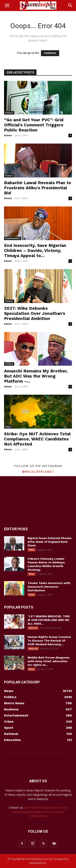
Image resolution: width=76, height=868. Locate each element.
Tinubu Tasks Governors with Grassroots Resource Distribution (49, 587)
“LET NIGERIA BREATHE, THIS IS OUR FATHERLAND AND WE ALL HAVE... (49, 620)
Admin (8, 135)
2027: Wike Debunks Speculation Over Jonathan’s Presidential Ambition (35, 313)
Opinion (33, 628)
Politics (9, 113)
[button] (7, 6)
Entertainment (13, 238)
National (33, 648)
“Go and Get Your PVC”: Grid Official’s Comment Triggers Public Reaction (34, 125)
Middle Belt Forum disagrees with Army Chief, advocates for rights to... (49, 661)
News (8, 427)
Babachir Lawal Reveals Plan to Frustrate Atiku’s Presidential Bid (38, 188)
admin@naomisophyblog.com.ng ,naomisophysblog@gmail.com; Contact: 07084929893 (40, 812)
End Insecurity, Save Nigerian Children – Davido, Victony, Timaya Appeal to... (35, 250)
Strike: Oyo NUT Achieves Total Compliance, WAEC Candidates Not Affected (37, 439)
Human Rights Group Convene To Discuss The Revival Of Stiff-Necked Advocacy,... (49, 641)
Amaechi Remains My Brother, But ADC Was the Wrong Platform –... (36, 376)
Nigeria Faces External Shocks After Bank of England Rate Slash (50, 542)
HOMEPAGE (50, 53)
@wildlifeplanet (38, 471)
